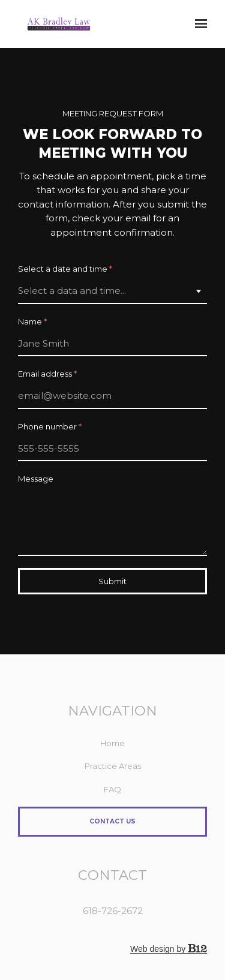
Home (112, 743)
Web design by (169, 949)
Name (32, 322)
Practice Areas (113, 766)
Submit (112, 581)
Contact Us (112, 821)
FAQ (112, 789)
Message (36, 479)
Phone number (50, 427)
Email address (47, 374)
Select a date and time (65, 269)
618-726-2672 (113, 911)
